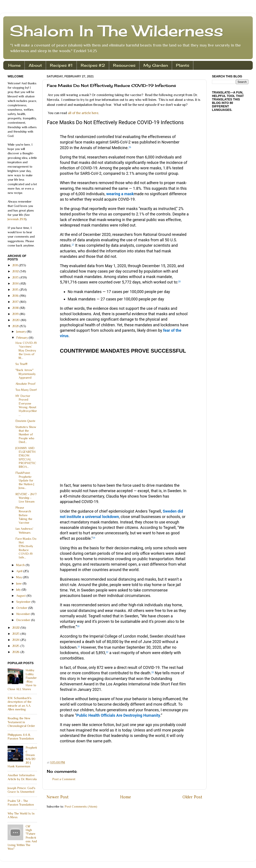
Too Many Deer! (26, 390)
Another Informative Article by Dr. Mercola (22, 777)
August (21, 596)
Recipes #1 (61, 65)
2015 (16, 290)
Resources (124, 65)
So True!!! (21, 364)
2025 (16, 646)
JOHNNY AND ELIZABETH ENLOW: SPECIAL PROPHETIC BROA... (26, 457)
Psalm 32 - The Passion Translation (21, 803)
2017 (16, 302)
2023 (16, 634)
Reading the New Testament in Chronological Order (21, 722)
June (19, 583)
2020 (16, 320)
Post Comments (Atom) (81, 806)
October (22, 608)
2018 (16, 308)
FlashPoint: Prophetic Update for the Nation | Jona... (25, 480)
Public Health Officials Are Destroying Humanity (118, 715)
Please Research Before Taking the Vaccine (24, 515)
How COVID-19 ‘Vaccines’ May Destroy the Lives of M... (26, 350)
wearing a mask (120, 194)
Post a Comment (64, 779)
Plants (183, 65)
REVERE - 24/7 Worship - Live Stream (26, 498)
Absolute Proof (25, 384)
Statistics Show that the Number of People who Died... (26, 434)
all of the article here (83, 113)
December (24, 620)
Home (14, 65)
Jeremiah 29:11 (16, 219)
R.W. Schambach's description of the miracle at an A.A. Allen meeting (20, 704)
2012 (16, 271)
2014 (16, 283)
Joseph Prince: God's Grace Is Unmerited (21, 790)
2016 (16, 296)
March (21, 565)
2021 (16, 326)
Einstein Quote (25, 421)
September (24, 602)
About (35, 65)
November (24, 614)
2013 (16, 277)
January (21, 332)
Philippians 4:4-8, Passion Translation (21, 737)
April (20, 571)
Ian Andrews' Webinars (24, 531)
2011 (16, 265)
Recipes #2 (93, 65)
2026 (16, 652)
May (20, 577)
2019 (16, 314)
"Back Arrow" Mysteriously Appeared (25, 374)
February (22, 338)
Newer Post (58, 797)
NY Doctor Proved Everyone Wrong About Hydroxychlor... (26, 405)
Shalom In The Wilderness (117, 31)
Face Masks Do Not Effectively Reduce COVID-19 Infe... (26, 548)
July (19, 590)
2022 (16, 628)
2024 (16, 640)
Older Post (192, 797)
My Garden (156, 65)
